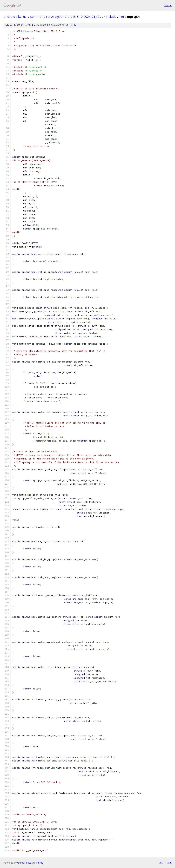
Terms (39, 863)
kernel (23, 17)
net (122, 17)
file (74, 25)
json (169, 863)
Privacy (30, 863)
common (37, 17)
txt (161, 863)
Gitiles (21, 863)
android (9, 17)
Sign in (168, 5)
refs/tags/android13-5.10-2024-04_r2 (73, 17)
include (111, 17)
